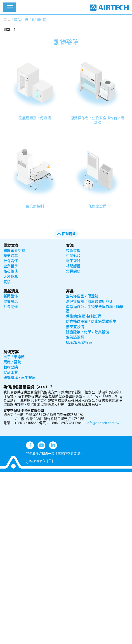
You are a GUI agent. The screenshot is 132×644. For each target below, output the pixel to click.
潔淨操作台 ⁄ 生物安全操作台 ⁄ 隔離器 (97, 120)
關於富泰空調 (14, 251)
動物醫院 (39, 20)
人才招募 (11, 277)
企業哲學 (11, 266)
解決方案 (11, 352)
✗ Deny (6, 492)
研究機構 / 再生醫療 (19, 378)
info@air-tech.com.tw (103, 423)
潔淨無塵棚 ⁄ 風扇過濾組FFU (89, 302)
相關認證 (73, 266)
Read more (10, 533)
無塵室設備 (97, 206)
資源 (70, 245)
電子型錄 (73, 261)
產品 (70, 291)
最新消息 (11, 291)
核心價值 (11, 271)
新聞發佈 (11, 296)
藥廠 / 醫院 (12, 362)
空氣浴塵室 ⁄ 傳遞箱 (35, 118)
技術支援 (73, 251)
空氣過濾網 (75, 337)
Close (4, 475)
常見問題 (73, 271)
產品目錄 (21, 20)
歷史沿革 (11, 256)
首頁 (7, 20)
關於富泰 (11, 245)
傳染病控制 (35, 206)
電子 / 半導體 (14, 357)
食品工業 (11, 372)
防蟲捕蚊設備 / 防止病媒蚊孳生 (91, 321)
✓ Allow (6, 486)
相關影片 (73, 256)
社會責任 (11, 261)
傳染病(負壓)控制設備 (84, 316)
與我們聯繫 (35, 461)
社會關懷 (11, 307)
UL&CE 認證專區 (79, 342)
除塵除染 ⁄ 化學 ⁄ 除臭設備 (87, 332)
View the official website (40, 533)
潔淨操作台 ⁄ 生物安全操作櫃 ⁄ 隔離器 (95, 309)
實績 (7, 282)
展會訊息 (11, 302)
